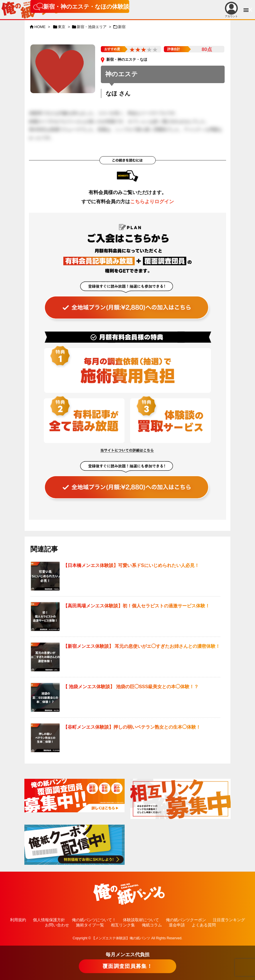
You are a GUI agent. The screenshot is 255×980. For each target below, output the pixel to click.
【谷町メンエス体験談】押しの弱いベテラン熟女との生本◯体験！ (132, 727)
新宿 (122, 27)
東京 (62, 27)
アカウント (231, 10)
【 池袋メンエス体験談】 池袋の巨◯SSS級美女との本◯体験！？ (131, 687)
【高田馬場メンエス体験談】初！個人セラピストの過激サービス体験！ (136, 606)
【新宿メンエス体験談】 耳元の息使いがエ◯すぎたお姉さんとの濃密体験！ (142, 646)
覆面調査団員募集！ (127, 966)
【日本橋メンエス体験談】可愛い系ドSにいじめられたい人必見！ (131, 565)
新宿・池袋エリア (92, 27)
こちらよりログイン (152, 202)
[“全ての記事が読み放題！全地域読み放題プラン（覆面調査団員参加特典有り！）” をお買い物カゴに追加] (129, 298)
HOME (40, 27)
